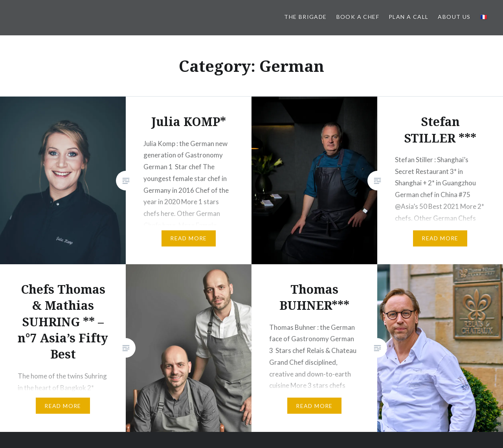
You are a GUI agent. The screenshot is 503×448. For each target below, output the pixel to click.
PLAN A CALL (408, 17)
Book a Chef (358, 17)
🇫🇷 (484, 17)
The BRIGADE (305, 17)
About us (454, 17)
